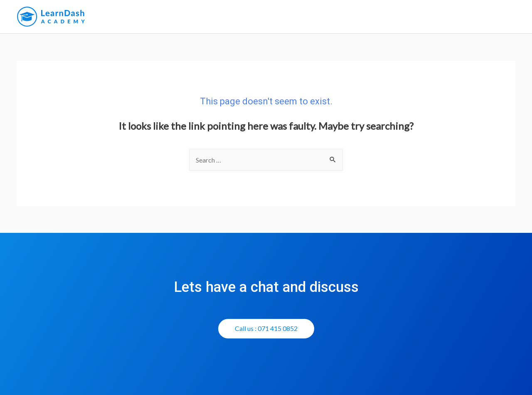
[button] (266, 329)
